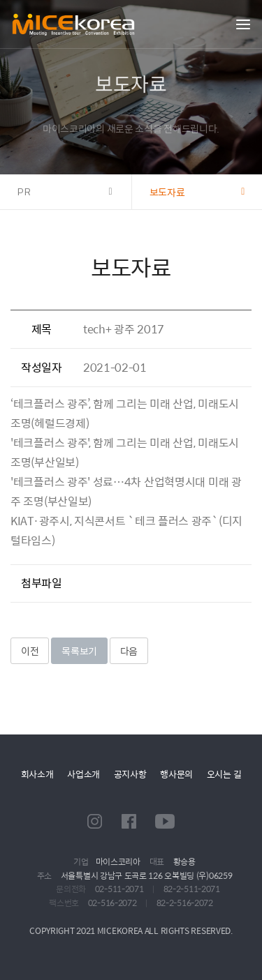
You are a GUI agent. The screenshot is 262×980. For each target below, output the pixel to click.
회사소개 (37, 774)
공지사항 (130, 774)
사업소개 (83, 774)
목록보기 (79, 651)
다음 (129, 651)
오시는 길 (224, 774)
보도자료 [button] (167, 192)
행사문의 (176, 774)
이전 (30, 651)
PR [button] (25, 191)
